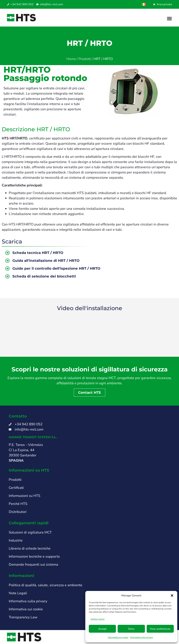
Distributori (18, 512)
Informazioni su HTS (24, 496)
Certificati (16, 488)
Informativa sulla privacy (142, 637)
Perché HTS (18, 504)
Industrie (16, 540)
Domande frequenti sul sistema (33, 565)
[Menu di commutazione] (169, 18)
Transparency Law (23, 617)
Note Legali (18, 593)
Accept (102, 629)
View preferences (160, 629)
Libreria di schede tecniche (30, 548)
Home (71, 59)
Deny (131, 629)
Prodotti (85, 59)
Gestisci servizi (98, 619)
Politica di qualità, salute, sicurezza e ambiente (46, 585)
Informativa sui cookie (118, 637)
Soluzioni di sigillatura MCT (30, 532)
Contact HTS (89, 393)
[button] (172, 595)
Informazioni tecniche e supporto (34, 556)
